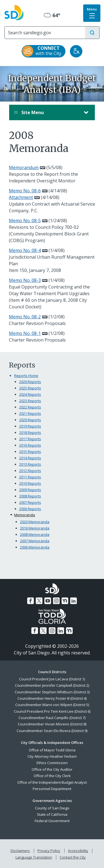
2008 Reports (30, 496)
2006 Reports (30, 509)
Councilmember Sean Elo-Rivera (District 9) (52, 731)
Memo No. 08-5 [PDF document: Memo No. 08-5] (25, 221)
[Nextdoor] (65, 601)
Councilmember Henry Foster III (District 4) (52, 698)
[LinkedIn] (73, 601)
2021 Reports (30, 413)
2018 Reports (30, 432)
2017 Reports (30, 439)
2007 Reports (30, 502)
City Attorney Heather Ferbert (52, 756)
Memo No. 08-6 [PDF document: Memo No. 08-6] (25, 191)
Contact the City (73, 857)
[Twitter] (39, 601)
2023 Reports (30, 401)
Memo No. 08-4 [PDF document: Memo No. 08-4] (25, 250)
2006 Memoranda (35, 547)
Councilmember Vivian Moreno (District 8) (52, 724)
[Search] (45, 33)
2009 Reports (30, 490)
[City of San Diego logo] (14, 12)
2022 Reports (30, 407)
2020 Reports (30, 420)
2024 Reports (30, 394)
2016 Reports (30, 445)
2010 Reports (30, 483)
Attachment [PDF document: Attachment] (21, 197)
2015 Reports (30, 452)
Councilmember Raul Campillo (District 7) (52, 718)
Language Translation (34, 857)
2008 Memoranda (35, 534)
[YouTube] (48, 601)
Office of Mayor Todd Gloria (52, 750)
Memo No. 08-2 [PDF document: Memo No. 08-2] (25, 317)
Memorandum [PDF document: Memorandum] (24, 167)
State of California (52, 814)
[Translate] (76, 51)
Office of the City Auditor (52, 769)
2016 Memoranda (35, 528)
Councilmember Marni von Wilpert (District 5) (52, 705)
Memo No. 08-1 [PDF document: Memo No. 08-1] (25, 333)
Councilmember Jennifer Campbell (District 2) (52, 685)
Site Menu (46, 112)
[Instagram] (56, 601)
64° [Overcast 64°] (52, 15)
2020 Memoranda (35, 522)
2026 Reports (30, 382)
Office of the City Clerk (52, 776)
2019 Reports (30, 426)
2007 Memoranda (35, 541)
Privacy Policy (49, 851)
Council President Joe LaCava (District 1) (52, 679)
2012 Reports (30, 471)
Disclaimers (20, 851)
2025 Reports (30, 388)
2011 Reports (30, 477)
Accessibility (78, 851)
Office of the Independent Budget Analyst (52, 782)
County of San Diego (52, 808)
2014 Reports (30, 458)
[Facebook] (31, 601)
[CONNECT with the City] (44, 51)
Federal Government (52, 821)
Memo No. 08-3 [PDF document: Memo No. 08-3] (25, 280)
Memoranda (25, 515)
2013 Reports (30, 464)
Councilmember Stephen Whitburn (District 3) (52, 692)
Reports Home (26, 376)
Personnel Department (52, 789)
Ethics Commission (52, 763)
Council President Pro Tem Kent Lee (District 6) (52, 711)
